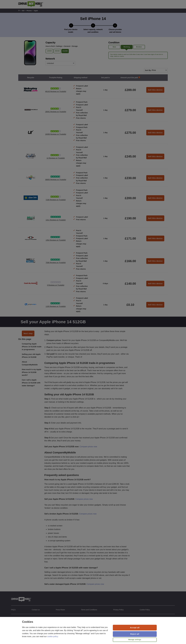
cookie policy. (53, 636)
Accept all (135, 628)
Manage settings (135, 640)
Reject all (135, 634)
